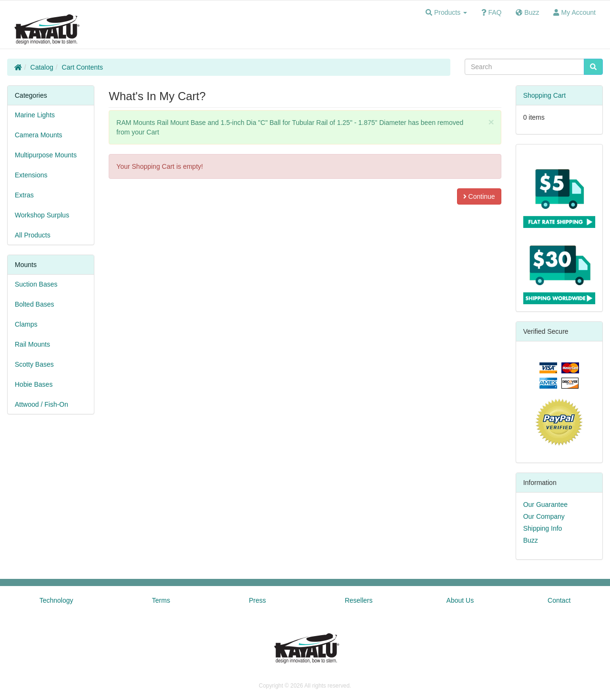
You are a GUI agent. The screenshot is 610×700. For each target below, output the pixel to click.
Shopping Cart (545, 95)
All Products (33, 235)
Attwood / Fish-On (41, 404)
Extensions (31, 175)
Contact (559, 600)
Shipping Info (543, 528)
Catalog (42, 67)
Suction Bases (36, 284)
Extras (24, 195)
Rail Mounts (32, 344)
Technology (56, 600)
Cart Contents (82, 67)
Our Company (544, 516)
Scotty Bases (34, 364)
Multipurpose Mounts (46, 155)
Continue (479, 196)
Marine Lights (35, 115)
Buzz (531, 540)
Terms (161, 600)
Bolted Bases (35, 304)
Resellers (358, 600)
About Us (460, 600)
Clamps (26, 324)
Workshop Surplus (42, 215)
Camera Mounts (39, 135)
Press (257, 600)
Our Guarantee (545, 504)
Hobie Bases (34, 384)
